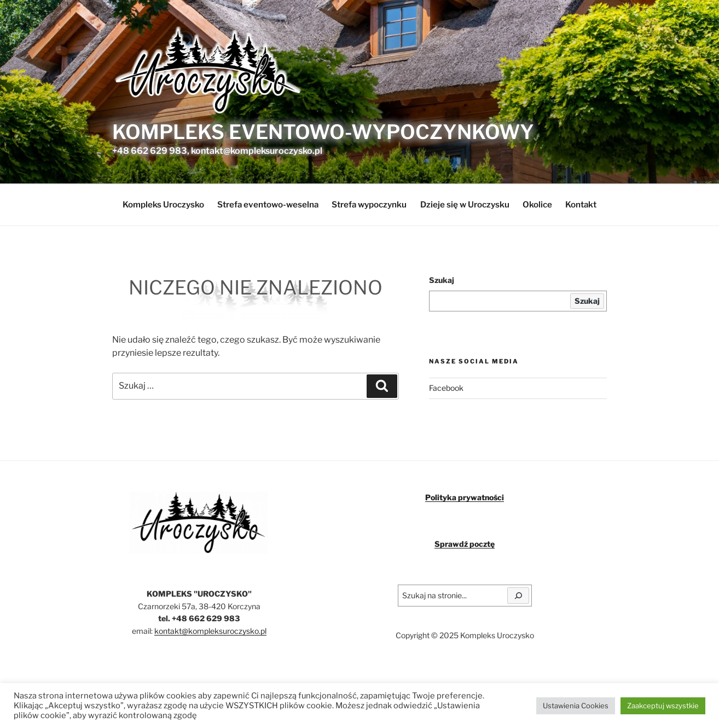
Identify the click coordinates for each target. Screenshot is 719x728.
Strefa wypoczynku (369, 204)
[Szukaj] (518, 596)
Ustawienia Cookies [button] (576, 706)
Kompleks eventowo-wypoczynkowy (323, 132)
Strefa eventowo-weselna (268, 204)
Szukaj (442, 280)
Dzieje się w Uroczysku (465, 204)
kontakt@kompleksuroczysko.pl (210, 631)
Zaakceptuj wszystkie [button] (663, 706)
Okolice (537, 204)
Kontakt (581, 204)
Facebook (446, 388)
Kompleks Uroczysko (163, 204)
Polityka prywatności (465, 497)
